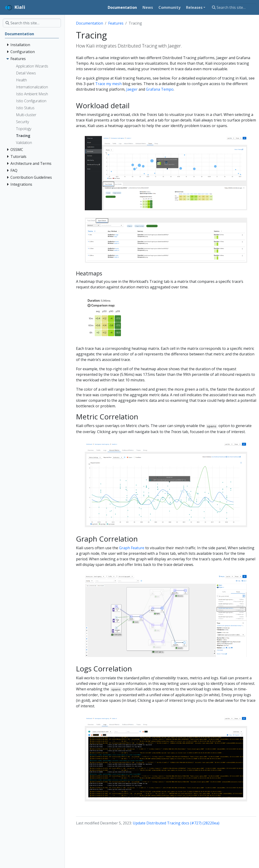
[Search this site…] (233, 7)
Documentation (90, 23)
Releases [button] (194, 7)
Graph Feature (132, 548)
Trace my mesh (108, 84)
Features (116, 23)
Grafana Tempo (160, 89)
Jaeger (132, 89)
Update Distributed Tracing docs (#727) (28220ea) (176, 823)
